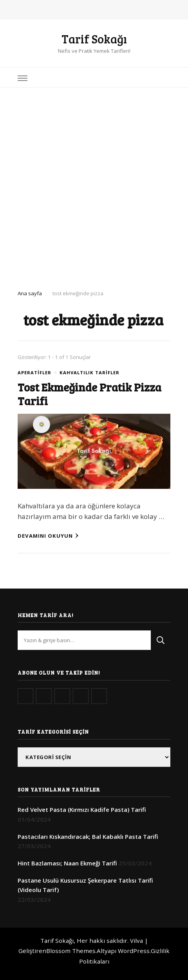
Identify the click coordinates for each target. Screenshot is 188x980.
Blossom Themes (71, 951)
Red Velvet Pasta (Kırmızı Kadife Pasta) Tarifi (82, 809)
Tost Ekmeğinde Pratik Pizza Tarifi (89, 394)
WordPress (134, 951)
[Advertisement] (94, 185)
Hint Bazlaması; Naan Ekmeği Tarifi (67, 863)
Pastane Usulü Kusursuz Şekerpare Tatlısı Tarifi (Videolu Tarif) (85, 885)
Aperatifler (34, 372)
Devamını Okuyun (48, 536)
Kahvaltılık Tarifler (89, 372)
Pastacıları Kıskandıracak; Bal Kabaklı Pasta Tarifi (88, 836)
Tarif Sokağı (94, 39)
